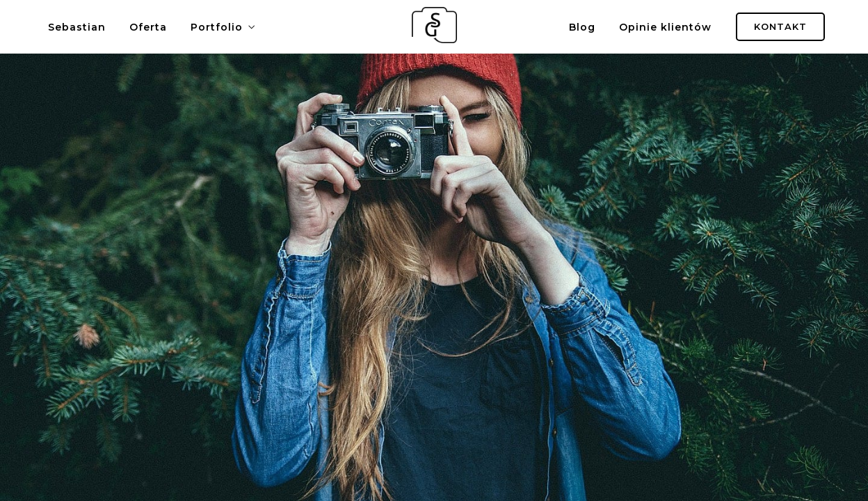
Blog (582, 27)
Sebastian (77, 27)
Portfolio (217, 27)
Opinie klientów (665, 27)
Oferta (148, 27)
